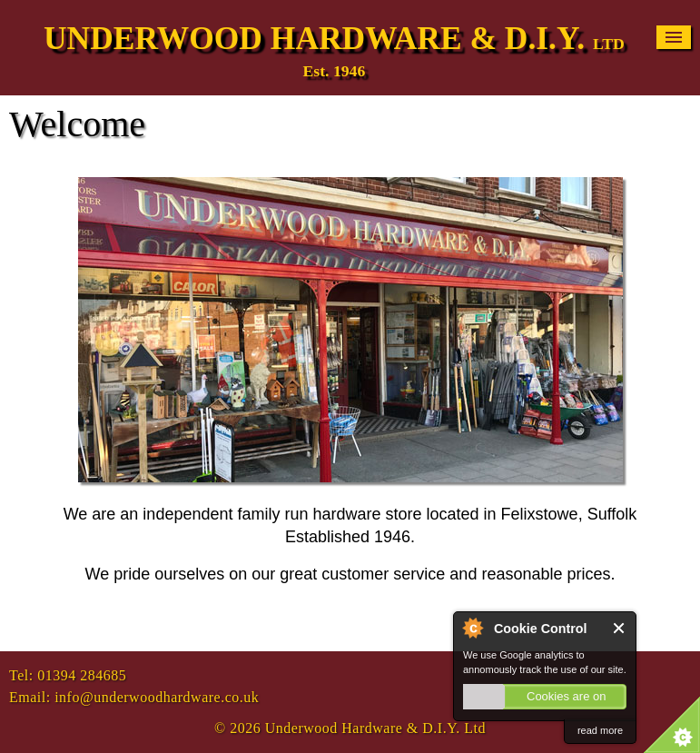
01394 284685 (82, 675)
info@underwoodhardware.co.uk (157, 697)
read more (600, 730)
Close (620, 628)
